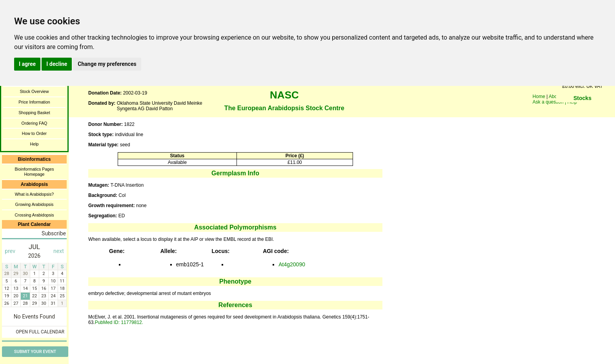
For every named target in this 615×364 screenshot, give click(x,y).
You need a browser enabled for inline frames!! (582, 110)
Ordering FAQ (35, 123)
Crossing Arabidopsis (34, 215)
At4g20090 (292, 264)
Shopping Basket (34, 113)
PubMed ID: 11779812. (119, 322)
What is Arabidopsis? (35, 194)
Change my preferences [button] (107, 64)
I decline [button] (57, 64)
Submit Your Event (35, 352)
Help (35, 144)
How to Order (34, 133)
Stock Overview (34, 91)
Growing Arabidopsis (35, 204)
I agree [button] (27, 64)
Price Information (34, 102)
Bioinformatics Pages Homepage (34, 172)
